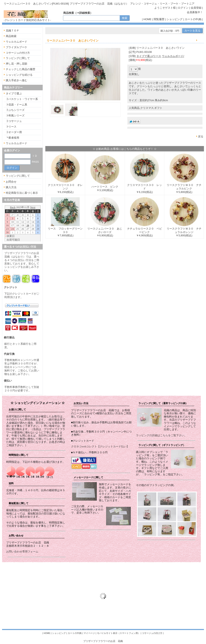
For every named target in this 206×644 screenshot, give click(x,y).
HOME (147, 19)
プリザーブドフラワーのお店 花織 (103, 641)
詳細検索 (85, 13)
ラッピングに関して (18, 58)
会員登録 (196, 8)
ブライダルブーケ (16, 47)
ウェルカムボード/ (173, 56)
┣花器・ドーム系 (16, 105)
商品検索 (11, 36)
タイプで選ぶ (14, 93)
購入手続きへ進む (16, 80)
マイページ (89, 633)
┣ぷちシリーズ (15, 110)
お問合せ (11, 182)
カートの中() (193, 19)
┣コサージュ (14, 121)
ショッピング (174, 19)
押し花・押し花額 (16, 64)
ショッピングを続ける (19, 75)
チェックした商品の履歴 (20, 69)
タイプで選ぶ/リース (149, 56)
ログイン (183, 8)
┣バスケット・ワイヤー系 (22, 99)
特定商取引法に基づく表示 (22, 193)
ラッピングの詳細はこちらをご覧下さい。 (161, 435)
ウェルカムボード (16, 42)
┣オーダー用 (14, 132)
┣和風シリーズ (15, 115)
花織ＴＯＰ (12, 31)
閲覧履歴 (159, 19)
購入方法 (11, 187)
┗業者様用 (12, 138)
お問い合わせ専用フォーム (22, 552)
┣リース (11, 127)
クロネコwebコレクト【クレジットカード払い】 (100, 446)
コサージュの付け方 (18, 53)
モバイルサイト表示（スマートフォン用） (119, 633)
